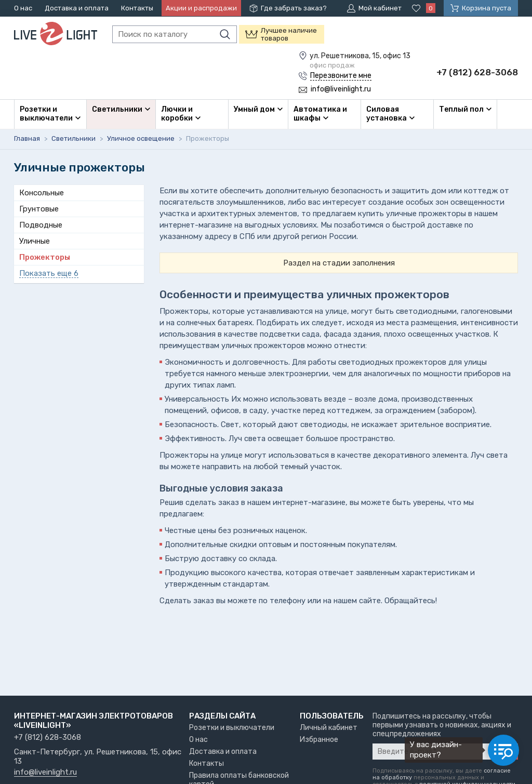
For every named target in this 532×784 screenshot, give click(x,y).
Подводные (41, 225)
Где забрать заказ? (294, 8)
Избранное (319, 740)
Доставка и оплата (77, 8)
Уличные (35, 241)
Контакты (137, 8)
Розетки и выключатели (232, 728)
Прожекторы (45, 257)
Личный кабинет (329, 728)
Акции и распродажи (201, 8)
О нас (23, 8)
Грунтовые (39, 209)
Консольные (42, 193)
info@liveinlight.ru (45, 773)
